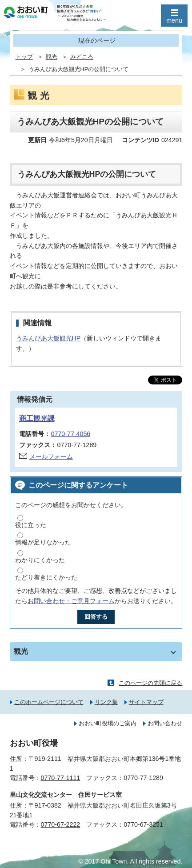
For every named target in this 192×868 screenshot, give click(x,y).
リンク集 (106, 702)
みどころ (82, 57)
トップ (24, 57)
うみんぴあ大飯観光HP (48, 338)
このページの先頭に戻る (150, 683)
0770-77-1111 (61, 778)
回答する (96, 617)
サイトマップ (146, 702)
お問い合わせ (165, 723)
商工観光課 (37, 418)
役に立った (31, 525)
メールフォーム (51, 456)
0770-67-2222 (61, 824)
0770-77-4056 (71, 434)
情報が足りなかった (43, 542)
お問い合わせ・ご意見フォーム (71, 601)
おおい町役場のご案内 (108, 723)
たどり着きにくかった (46, 577)
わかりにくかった (40, 560)
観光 (52, 57)
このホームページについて (49, 702)
